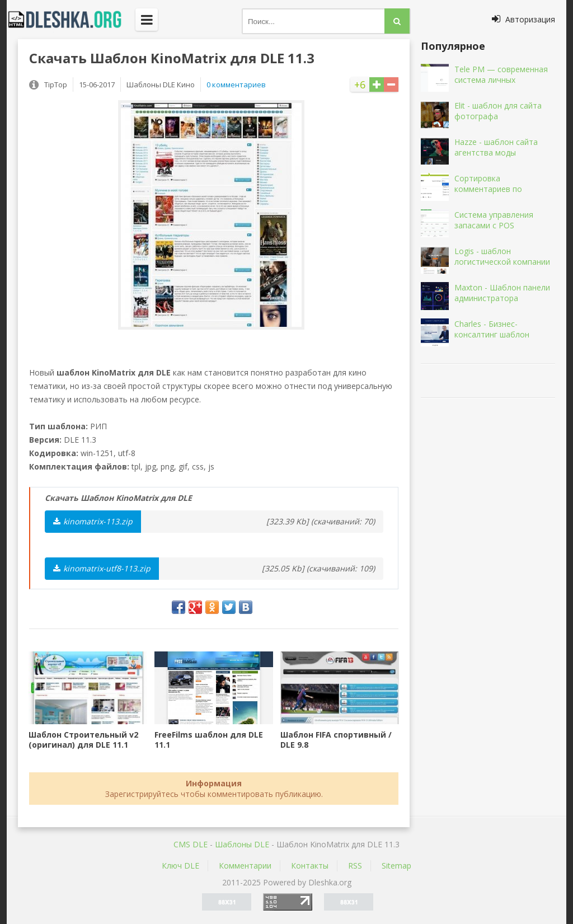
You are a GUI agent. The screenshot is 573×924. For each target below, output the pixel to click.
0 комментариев (236, 85)
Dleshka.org (71, 20)
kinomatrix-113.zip (93, 521)
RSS (355, 866)
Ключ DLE (180, 866)
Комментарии (245, 866)
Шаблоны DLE (242, 844)
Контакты (310, 866)
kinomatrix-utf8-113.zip (102, 568)
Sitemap (396, 866)
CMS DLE (191, 844)
